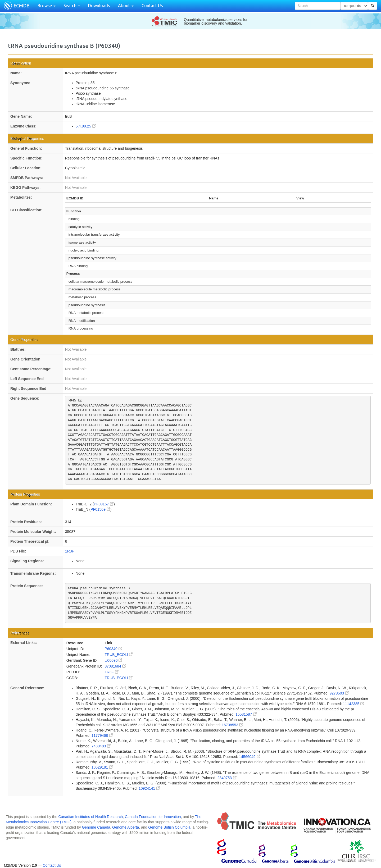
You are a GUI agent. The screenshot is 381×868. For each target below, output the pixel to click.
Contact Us (152, 6)
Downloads (99, 6)
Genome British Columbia (169, 827)
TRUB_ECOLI (119, 655)
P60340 (113, 649)
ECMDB (22, 6)
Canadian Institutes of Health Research (90, 817)
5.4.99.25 (86, 126)
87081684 (115, 666)
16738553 (232, 725)
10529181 (102, 767)
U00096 (113, 660)
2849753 (227, 778)
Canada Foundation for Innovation (153, 817)
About (126, 6)
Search (72, 6)
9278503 (339, 693)
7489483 (101, 746)
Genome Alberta (126, 827)
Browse (47, 6)
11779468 (102, 735)
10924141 (149, 788)
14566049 (250, 757)
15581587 (246, 714)
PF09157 (104, 504)
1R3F (70, 551)
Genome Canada (96, 827)
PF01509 (100, 509)
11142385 (353, 704)
